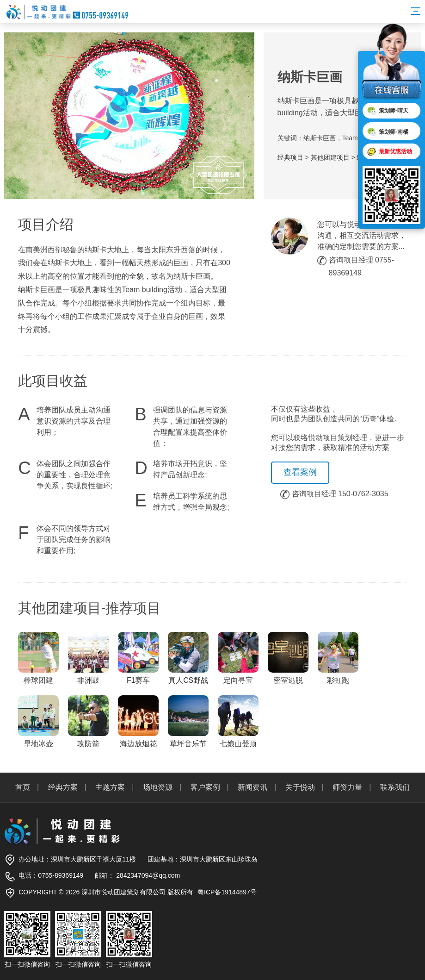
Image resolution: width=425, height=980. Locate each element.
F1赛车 (138, 658)
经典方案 (63, 787)
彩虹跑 (338, 658)
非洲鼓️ (88, 658)
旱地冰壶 (38, 721)
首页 (23, 787)
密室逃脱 (288, 658)
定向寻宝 (238, 658)
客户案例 (205, 787)
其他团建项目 (330, 157)
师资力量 (347, 787)
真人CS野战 (188, 658)
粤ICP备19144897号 (227, 892)
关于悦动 (300, 787)
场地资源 (158, 787)
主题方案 (110, 787)
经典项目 (290, 157)
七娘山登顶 (238, 721)
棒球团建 (38, 658)
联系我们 (395, 787)
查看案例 (300, 472)
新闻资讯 (253, 787)
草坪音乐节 (188, 721)
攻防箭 (88, 721)
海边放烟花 (138, 721)
